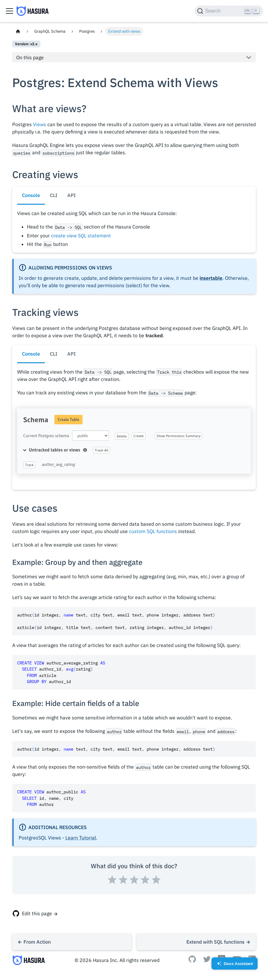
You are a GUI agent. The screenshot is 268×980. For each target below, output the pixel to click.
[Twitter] (207, 960)
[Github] (192, 961)
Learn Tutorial (81, 838)
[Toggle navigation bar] (9, 11)
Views (40, 124)
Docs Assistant (235, 965)
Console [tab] (31, 195)
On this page (30, 57)
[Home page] (18, 31)
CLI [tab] (54, 195)
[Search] (229, 11)
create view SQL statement (81, 236)
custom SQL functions (153, 531)
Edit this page (37, 913)
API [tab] (72, 195)
